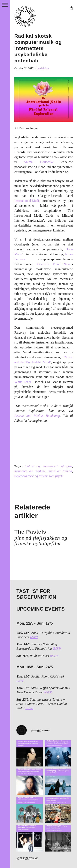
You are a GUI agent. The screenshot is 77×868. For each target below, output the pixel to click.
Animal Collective (39, 162)
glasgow (67, 466)
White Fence (23, 382)
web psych (56, 476)
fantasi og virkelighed (41, 466)
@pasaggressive (27, 858)
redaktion (43, 68)
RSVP (34, 637)
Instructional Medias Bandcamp (37, 416)
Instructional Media (27, 201)
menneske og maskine (30, 471)
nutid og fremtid (60, 471)
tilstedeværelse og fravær (31, 476)
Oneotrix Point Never (55, 264)
